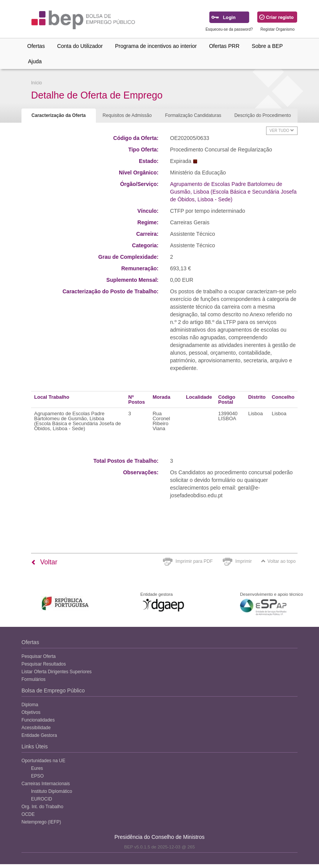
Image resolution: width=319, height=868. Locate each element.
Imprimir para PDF (194, 561)
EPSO (37, 776)
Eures (37, 768)
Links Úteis (35, 746)
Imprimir (244, 561)
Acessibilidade (36, 728)
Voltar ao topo (278, 561)
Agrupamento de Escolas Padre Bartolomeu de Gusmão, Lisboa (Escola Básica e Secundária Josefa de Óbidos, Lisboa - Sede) (233, 192)
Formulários (34, 679)
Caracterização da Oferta (58, 115)
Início (36, 83)
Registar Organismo (277, 29)
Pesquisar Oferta (39, 656)
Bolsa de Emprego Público (53, 690)
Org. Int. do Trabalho (42, 807)
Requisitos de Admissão (127, 115)
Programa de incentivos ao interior (156, 46)
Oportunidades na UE (43, 761)
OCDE (28, 814)
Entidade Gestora (39, 735)
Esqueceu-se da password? (229, 29)
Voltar (44, 562)
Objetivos (31, 712)
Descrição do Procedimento (262, 115)
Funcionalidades (38, 720)
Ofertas (36, 46)
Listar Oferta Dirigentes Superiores (57, 672)
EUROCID (42, 799)
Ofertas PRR (224, 46)
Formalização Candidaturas (193, 115)
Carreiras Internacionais (46, 784)
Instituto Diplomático (52, 791)
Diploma (30, 705)
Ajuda (35, 61)
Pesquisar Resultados (44, 664)
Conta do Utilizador (80, 46)
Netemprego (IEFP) (41, 822)
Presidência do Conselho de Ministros (159, 837)
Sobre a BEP (267, 46)
